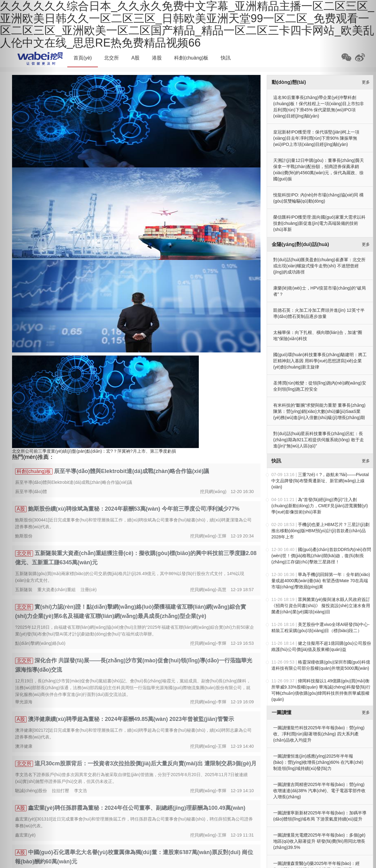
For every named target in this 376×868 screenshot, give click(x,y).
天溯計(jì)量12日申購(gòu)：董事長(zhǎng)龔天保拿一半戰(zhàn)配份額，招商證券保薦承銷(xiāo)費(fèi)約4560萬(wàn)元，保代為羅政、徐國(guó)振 (319, 170)
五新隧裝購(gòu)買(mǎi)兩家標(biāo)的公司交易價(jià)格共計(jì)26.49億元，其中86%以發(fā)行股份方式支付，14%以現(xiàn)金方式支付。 (130, 577)
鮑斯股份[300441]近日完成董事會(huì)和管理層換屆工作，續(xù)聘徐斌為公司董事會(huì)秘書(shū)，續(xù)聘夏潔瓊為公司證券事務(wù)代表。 (133, 523)
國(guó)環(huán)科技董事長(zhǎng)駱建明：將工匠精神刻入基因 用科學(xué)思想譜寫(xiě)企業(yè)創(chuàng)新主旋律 (320, 361)
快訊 (226, 58)
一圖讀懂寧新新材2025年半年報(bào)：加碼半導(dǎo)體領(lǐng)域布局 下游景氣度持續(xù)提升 (320, 816)
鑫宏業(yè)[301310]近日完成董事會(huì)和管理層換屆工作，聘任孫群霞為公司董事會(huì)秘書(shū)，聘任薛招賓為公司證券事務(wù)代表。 (134, 822)
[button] (28, 434)
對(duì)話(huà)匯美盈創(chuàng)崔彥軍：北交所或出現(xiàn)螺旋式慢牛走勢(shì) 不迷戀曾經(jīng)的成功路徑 (319, 266)
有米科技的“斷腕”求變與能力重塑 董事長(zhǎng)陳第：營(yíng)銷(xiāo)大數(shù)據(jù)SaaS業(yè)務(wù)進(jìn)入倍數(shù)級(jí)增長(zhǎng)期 (319, 411)
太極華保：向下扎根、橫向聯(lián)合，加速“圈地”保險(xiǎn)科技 (318, 335)
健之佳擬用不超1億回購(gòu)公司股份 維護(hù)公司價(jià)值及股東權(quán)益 (321, 646)
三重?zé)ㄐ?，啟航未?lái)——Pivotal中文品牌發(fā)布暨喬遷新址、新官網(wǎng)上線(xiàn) (320, 481)
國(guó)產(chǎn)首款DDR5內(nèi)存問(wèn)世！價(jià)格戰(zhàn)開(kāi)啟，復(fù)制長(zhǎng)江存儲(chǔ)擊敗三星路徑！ (321, 556)
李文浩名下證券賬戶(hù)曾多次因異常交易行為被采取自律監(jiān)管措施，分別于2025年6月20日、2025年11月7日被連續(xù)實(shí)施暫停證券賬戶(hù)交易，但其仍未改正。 (131, 778)
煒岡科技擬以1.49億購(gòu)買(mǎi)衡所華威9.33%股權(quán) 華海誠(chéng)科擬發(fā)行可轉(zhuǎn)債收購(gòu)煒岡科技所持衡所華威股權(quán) (321, 690)
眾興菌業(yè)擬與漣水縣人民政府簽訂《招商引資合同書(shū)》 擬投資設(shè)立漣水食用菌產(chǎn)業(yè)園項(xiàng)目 (321, 606)
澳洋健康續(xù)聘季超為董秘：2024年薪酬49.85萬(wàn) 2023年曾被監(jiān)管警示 (131, 719)
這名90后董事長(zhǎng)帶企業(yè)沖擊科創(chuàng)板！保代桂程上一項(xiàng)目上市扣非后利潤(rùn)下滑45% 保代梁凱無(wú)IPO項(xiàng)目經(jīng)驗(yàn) (319, 107)
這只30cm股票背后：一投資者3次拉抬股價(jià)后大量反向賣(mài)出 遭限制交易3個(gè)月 (146, 763)
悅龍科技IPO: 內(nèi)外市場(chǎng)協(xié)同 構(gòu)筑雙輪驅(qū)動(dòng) (318, 198)
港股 (157, 58)
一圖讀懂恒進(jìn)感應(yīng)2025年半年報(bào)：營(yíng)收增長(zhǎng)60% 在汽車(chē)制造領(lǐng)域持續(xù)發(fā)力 (318, 762)
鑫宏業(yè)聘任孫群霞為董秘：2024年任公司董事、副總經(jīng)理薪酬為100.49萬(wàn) (137, 808)
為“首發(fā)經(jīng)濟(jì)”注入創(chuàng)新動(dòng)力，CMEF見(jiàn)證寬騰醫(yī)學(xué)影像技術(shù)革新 (320, 506)
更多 (366, 82)
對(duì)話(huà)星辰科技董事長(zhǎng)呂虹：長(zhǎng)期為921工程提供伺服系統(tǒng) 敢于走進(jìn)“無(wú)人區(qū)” (319, 440)
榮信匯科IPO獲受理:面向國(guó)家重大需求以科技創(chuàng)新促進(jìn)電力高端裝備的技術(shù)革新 (319, 223)
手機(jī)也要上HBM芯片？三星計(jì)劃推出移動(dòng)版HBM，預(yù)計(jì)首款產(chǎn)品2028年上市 (320, 531)
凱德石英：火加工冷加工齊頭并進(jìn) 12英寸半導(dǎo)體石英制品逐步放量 (319, 313)
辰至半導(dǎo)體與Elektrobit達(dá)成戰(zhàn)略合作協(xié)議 (132, 471)
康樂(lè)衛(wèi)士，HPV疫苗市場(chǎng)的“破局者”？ (320, 291)
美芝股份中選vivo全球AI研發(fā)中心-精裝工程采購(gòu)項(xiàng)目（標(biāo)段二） (320, 627)
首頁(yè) (83, 58)
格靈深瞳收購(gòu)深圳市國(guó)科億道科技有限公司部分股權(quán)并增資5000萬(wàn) (321, 665)
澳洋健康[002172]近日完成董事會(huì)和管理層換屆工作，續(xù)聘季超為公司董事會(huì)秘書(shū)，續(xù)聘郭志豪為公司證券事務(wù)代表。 (133, 734)
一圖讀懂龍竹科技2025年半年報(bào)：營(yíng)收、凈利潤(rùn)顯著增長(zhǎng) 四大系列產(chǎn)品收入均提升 (319, 734)
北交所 (111, 58)
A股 (135, 58)
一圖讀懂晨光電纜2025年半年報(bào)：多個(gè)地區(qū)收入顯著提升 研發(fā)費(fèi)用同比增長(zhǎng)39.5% (319, 841)
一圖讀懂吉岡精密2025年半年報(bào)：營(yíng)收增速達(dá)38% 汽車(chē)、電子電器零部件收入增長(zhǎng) (319, 791)
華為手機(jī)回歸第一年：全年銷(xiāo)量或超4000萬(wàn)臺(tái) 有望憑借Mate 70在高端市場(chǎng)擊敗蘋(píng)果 (321, 581)
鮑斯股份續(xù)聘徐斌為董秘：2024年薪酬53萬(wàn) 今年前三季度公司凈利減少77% (134, 509)
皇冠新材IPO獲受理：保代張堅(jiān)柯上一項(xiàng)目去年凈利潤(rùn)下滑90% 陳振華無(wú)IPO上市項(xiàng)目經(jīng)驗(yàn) (316, 138)
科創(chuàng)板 (191, 58)
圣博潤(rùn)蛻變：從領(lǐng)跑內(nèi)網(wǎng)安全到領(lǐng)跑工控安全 (320, 386)
